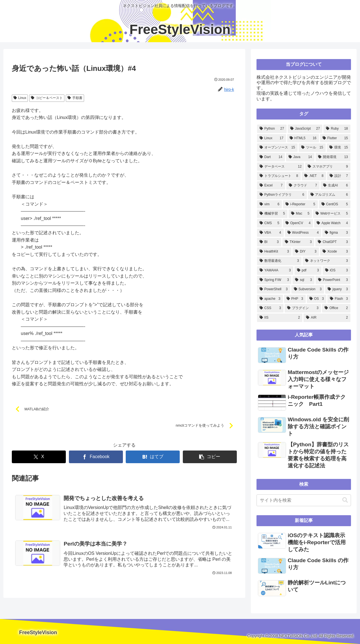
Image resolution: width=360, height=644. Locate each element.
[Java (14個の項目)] (300, 157)
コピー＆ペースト (47, 98)
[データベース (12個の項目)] (281, 167)
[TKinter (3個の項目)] (298, 242)
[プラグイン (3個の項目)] (303, 308)
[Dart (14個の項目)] (271, 157)
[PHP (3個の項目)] (295, 299)
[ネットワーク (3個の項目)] (327, 261)
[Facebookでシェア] (96, 457)
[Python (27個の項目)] (272, 129)
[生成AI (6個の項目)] (336, 186)
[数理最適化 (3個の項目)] (279, 261)
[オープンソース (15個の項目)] (277, 148)
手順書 (75, 98)
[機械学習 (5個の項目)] (272, 214)
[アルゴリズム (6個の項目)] (329, 195)
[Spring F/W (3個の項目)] (274, 280)
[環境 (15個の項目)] (339, 148)
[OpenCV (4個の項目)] (298, 223)
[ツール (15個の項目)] (312, 148)
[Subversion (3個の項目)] (308, 289)
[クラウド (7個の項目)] (303, 186)
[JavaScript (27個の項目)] (305, 129)
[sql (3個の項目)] (303, 280)
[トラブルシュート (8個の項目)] (279, 176)
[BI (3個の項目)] (269, 242)
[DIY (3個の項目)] (306, 252)
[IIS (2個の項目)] (280, 318)
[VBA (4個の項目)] (270, 233)
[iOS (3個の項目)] (337, 271)
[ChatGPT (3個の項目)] (333, 242)
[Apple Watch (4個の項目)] (332, 223)
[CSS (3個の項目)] (270, 308)
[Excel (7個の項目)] (271, 186)
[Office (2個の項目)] (336, 308)
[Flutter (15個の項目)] (335, 138)
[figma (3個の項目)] (336, 233)
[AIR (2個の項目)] (327, 318)
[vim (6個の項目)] (269, 204)
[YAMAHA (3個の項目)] (275, 271)
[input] (304, 500)
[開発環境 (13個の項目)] (333, 157)
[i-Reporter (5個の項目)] (300, 204)
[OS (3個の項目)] (317, 299)
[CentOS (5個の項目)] (335, 204)
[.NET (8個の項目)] (314, 176)
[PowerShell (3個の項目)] (274, 289)
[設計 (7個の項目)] (339, 176)
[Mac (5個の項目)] (300, 214)
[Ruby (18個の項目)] (337, 129)
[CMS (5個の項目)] (269, 223)
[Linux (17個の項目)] (272, 138)
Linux (20, 98)
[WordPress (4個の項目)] (303, 233)
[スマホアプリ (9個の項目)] (328, 167)
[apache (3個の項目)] (270, 299)
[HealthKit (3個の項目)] (274, 252)
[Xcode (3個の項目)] (335, 252)
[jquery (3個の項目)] (338, 289)
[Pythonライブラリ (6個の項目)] (282, 195)
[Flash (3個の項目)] (339, 299)
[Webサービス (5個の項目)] (332, 214)
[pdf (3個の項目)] (308, 271)
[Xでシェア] (39, 457)
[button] (210, 457)
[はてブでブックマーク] (153, 457)
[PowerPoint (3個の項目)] (333, 280)
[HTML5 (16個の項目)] (303, 138)
